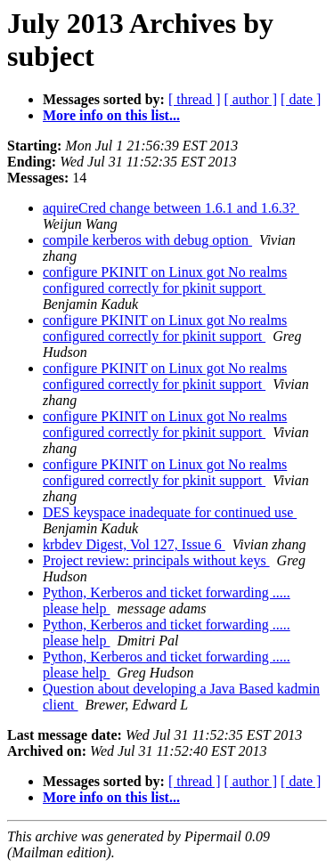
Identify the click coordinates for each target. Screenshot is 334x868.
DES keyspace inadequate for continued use (170, 512)
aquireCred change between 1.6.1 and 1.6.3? (171, 208)
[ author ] (251, 99)
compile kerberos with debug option (147, 240)
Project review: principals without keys (156, 560)
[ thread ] (195, 99)
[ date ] (301, 99)
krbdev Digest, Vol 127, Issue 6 (134, 544)
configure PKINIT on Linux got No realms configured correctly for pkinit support (165, 280)
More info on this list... (111, 115)
